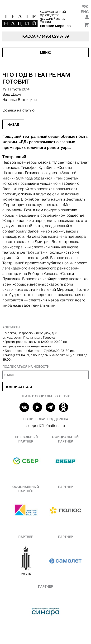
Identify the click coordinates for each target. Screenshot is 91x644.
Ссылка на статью (18, 110)
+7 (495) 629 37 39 (53, 36)
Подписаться (18, 387)
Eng (85, 12)
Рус (85, 7)
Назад (13, 125)
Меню (46, 53)
